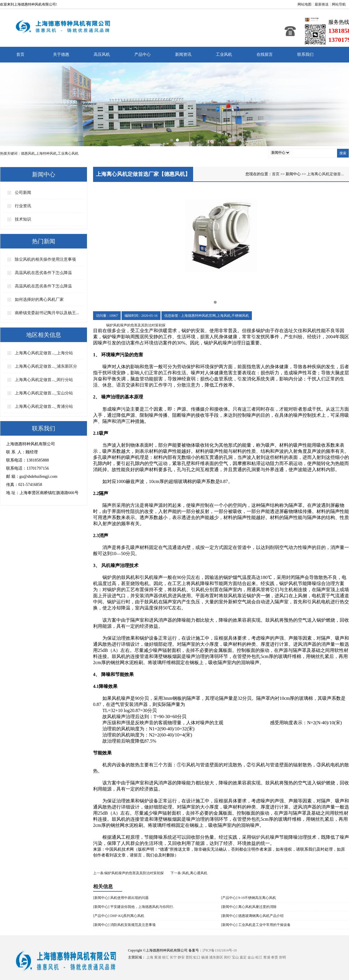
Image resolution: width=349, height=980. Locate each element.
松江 (259, 957)
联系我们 (305, 54)
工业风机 (224, 54)
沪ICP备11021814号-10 (220, 950)
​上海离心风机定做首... (325, 174)
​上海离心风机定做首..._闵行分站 (44, 380)
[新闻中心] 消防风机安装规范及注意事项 (124, 925)
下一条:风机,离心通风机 (189, 873)
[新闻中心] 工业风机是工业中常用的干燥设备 (256, 925)
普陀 (189, 957)
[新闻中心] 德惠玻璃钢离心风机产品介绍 (252, 916)
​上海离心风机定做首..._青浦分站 (44, 406)
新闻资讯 (183, 54)
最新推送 (322, 4)
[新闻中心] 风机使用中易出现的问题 (121, 898)
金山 (251, 957)
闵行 (227, 957)
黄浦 (158, 957)
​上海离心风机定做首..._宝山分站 (44, 393)
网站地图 (305, 4)
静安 (181, 957)
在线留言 (265, 54)
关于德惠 (61, 54)
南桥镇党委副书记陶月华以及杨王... (47, 313)
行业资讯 (23, 206)
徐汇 (165, 957)
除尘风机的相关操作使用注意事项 (45, 259)
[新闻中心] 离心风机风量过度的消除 (249, 907)
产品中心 (143, 54)
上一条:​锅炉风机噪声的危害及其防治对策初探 (128, 873)
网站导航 (339, 4)
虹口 (197, 957)
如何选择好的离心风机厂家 (39, 299)
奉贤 (275, 957)
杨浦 (205, 957)
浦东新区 (216, 957)
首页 (20, 54)
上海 (150, 957)
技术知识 (23, 219)
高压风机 (102, 54)
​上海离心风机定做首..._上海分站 (44, 353)
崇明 (282, 957)
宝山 (235, 957)
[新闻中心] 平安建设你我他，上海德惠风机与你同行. (133, 907)
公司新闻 (23, 193)
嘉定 (243, 957)
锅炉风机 (261, 837)
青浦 (267, 957)
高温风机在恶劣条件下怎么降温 (43, 273)
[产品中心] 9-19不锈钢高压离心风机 (249, 898)
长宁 (173, 957)
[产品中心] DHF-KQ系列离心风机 (119, 916)
